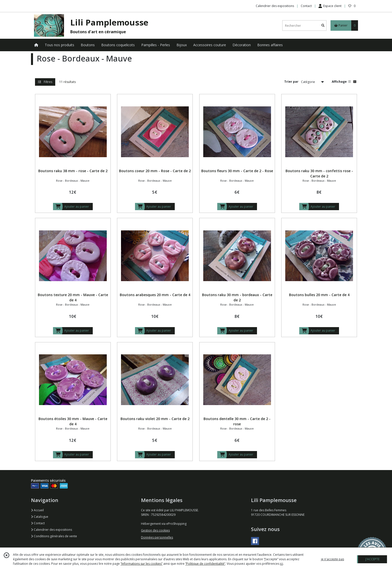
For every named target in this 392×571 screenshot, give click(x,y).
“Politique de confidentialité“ (205, 564)
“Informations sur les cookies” (141, 564)
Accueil (37, 510)
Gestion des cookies (155, 530)
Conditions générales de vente (54, 536)
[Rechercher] (323, 26)
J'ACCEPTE (372, 559)
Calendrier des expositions (51, 530)
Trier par (291, 82)
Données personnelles (157, 537)
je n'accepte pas (332, 559)
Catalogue (40, 517)
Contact (306, 6)
